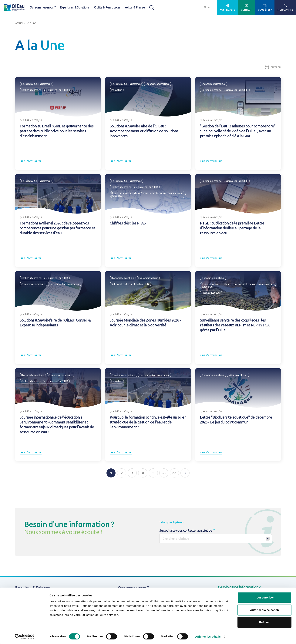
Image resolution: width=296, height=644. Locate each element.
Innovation (117, 90)
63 (174, 473)
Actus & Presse (135, 7)
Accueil (19, 23)
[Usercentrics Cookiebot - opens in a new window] (24, 637)
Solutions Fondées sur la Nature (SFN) (130, 284)
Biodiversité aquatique (123, 278)
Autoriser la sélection (265, 610)
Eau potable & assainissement (36, 84)
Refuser (264, 622)
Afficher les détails (208, 637)
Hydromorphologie (148, 278)
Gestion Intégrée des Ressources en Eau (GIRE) (45, 90)
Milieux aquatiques (211, 293)
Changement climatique (158, 84)
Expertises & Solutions (75, 7)
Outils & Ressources (107, 7)
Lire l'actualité (31, 161)
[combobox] (207, 7)
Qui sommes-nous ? (43, 7)
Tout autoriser (264, 597)
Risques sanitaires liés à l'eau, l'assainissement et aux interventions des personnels (146, 194)
